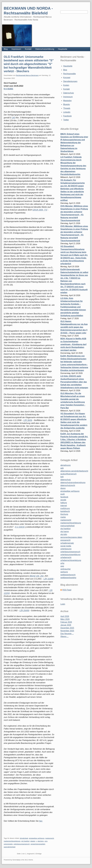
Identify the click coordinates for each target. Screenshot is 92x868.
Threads (67, 108)
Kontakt (28, 49)
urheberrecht (66, 557)
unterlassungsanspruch (22, 844)
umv (46, 841)
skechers (41, 841)
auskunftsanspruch (68, 474)
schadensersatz (67, 543)
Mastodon (67, 101)
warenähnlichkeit (10, 847)
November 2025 (67, 631)
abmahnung (65, 465)
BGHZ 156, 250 (37, 576)
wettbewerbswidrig (68, 578)
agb (62, 468)
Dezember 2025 (67, 628)
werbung (64, 572)
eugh (63, 494)
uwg (62, 566)
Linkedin (67, 112)
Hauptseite (63, 49)
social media (66, 546)
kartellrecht (65, 511)
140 (13, 118)
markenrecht (50, 838)
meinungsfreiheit (67, 526)
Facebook (67, 116)
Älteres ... (64, 636)
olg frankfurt (25, 841)
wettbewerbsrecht (68, 575)
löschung (64, 514)
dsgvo (63, 488)
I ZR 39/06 (28, 420)
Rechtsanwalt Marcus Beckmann (27, 75)
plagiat (33, 841)
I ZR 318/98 (48, 579)
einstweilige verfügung (37, 838)
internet (64, 506)
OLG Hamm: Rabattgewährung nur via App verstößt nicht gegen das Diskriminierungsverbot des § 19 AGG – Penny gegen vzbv (74, 327)
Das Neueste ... (67, 634)
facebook (64, 497)
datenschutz (66, 480)
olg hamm (65, 532)
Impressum (16, 49)
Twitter (66, 120)
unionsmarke (8, 844)
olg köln (64, 534)
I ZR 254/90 (24, 611)
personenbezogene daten (71, 537)
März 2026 (65, 619)
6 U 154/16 (20, 527)
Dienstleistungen (70, 81)
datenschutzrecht (68, 485)
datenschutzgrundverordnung (73, 483)
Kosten (66, 85)
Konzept (67, 78)
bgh (62, 477)
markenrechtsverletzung (12, 841)
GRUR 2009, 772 (40, 210)
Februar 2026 (66, 622)
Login (63, 604)
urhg (62, 563)
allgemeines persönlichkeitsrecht (74, 471)
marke (63, 517)
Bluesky (67, 104)
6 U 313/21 (8, 89)
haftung (64, 503)
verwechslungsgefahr (38, 844)
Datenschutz (69, 93)
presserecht (65, 540)
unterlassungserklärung (70, 555)
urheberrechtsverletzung (71, 560)
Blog (6, 49)
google (63, 500)
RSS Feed (67, 590)
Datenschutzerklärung (45, 49)
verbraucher (65, 569)
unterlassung (66, 549)
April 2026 (65, 616)
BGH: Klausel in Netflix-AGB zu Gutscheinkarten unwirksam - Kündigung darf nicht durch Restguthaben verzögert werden (73, 344)
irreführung (65, 508)
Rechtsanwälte (70, 74)
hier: (41, 821)
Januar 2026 (66, 625)
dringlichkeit (24, 838)
